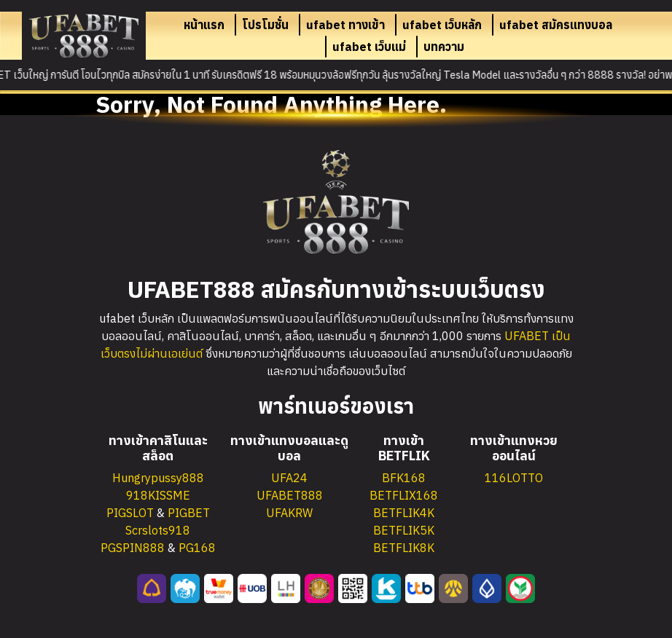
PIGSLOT (130, 513)
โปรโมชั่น (265, 25)
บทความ (444, 47)
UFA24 (289, 478)
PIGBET (189, 513)
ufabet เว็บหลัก (442, 25)
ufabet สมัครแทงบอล (556, 25)
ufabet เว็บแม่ (369, 47)
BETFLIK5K (404, 530)
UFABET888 (290, 495)
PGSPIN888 (133, 548)
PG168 (197, 548)
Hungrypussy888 (158, 478)
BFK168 (404, 478)
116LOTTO (514, 478)
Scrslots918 (158, 530)
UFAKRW (289, 513)
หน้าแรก (204, 25)
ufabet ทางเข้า (345, 25)
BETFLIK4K (404, 513)
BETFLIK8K (404, 548)
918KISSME (158, 495)
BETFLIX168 (404, 495)
